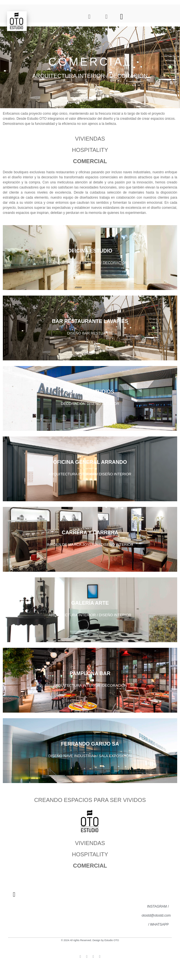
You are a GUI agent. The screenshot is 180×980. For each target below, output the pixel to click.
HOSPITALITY (90, 150)
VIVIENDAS (90, 139)
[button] (122, 16)
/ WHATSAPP (158, 924)
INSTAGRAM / (158, 906)
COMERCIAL (90, 161)
